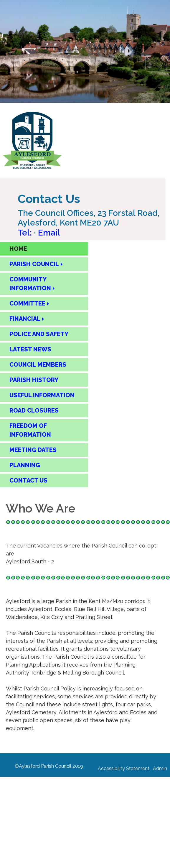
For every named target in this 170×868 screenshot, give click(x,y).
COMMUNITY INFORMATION (30, 284)
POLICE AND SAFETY (39, 334)
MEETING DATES (33, 450)
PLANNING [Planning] (25, 465)
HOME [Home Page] (18, 249)
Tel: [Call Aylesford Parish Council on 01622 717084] (26, 233)
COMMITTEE (27, 303)
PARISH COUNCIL (34, 264)
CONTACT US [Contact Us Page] (28, 480)
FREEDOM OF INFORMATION (30, 430)
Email (49, 233)
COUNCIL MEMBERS (38, 365)
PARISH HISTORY (34, 380)
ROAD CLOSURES (34, 410)
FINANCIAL (25, 319)
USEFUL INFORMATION (42, 395)
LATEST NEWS (30, 349)
